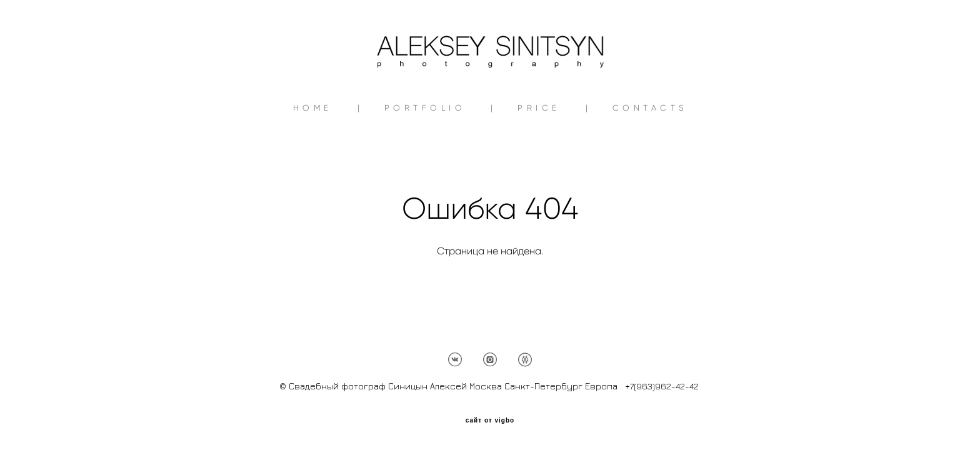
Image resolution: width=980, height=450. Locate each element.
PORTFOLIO (425, 145)
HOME (313, 145)
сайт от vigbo (490, 421)
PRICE (539, 145)
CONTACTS (650, 145)
